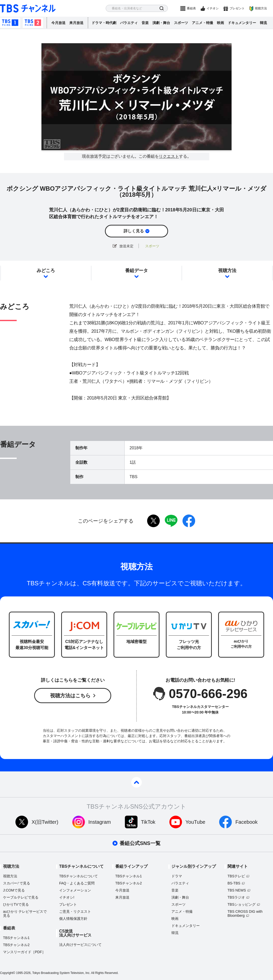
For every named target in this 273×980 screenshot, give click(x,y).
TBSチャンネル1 (10, 23)
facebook (189, 521)
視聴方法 (261, 8)
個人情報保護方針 (73, 919)
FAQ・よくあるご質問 (77, 883)
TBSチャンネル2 (33, 23)
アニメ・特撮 (202, 23)
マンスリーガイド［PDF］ (24, 952)
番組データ (136, 271)
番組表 (191, 8)
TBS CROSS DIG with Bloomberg (245, 914)
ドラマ (177, 876)
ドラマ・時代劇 (104, 23)
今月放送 (58, 23)
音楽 (145, 23)
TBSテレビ (236, 876)
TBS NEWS (237, 890)
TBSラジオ (236, 897)
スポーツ (181, 23)
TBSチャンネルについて (78, 876)
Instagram (100, 822)
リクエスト (169, 157)
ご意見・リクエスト (75, 911)
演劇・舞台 (161, 23)
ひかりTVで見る (16, 904)
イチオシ (213, 8)
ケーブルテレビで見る (21, 897)
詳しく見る (134, 231)
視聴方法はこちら (70, 696)
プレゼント (237, 8)
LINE (171, 521)
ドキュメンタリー (242, 23)
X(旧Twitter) (45, 822)
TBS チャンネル (28, 8)
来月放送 (76, 23)
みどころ (46, 271)
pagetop (136, 782)
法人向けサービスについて (80, 945)
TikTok (148, 822)
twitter (153, 521)
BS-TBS (234, 883)
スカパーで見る (17, 883)
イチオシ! (67, 897)
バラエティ (129, 23)
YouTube (196, 822)
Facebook (246, 822)
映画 (220, 23)
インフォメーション (75, 890)
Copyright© (8, 973)
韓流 (263, 23)
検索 (162, 8)
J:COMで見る (14, 890)
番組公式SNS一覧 (140, 843)
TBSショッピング (242, 904)
